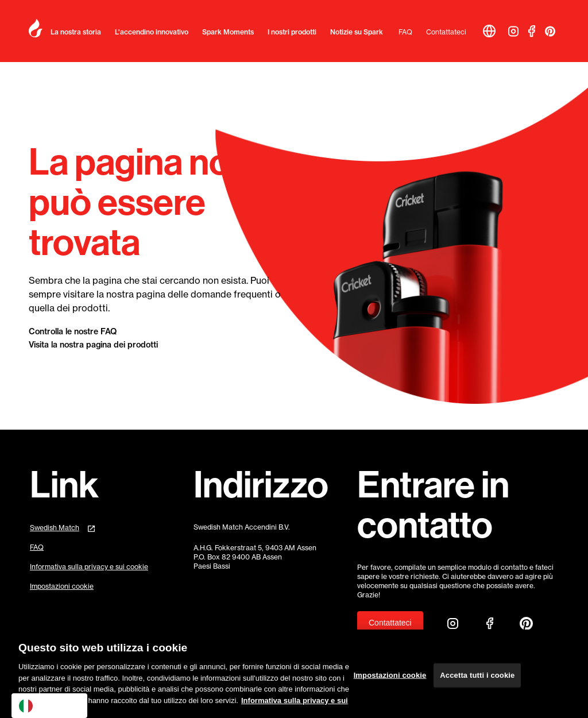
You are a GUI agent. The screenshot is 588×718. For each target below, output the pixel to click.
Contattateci (446, 32)
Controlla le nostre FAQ (73, 331)
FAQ (405, 32)
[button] (489, 31)
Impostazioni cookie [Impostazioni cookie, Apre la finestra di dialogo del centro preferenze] (390, 682)
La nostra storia (76, 32)
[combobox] (49, 706)
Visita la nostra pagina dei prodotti (93, 345)
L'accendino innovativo (152, 32)
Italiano (41, 706)
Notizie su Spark (357, 32)
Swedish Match (55, 528)
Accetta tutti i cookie (477, 682)
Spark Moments (228, 32)
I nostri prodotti (292, 32)
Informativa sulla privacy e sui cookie (89, 567)
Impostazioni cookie (62, 586)
